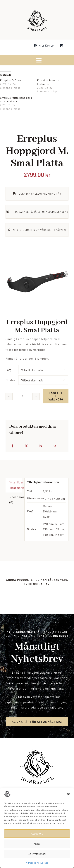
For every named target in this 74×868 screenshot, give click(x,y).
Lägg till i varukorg (59, 396)
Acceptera (37, 834)
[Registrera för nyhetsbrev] (37, 725)
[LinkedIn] (44, 446)
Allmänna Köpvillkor (37, 863)
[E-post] (57, 446)
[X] (30, 446)
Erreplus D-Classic (12, 80)
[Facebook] (16, 446)
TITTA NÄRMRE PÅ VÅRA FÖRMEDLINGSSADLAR (40, 215)
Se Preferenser (37, 854)
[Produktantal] (26, 396)
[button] (68, 794)
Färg (12, 370)
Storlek (14, 380)
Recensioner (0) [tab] (16, 503)
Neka (37, 844)
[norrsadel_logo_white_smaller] (37, 11)
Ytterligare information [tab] (16, 488)
